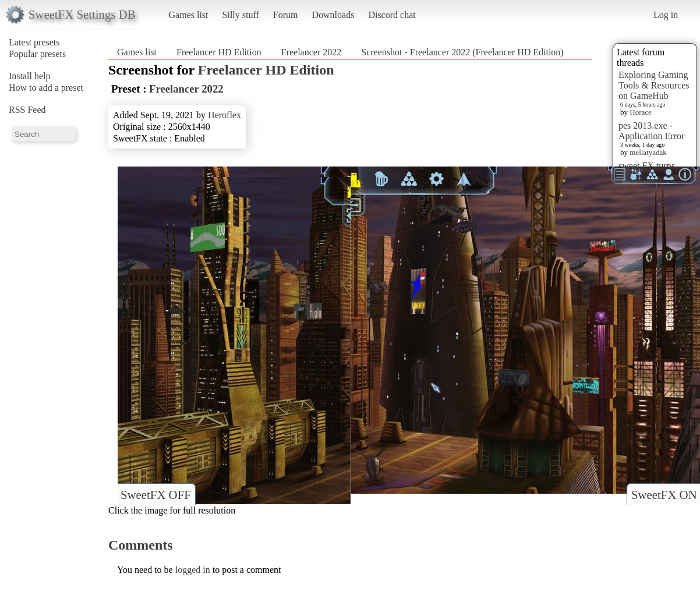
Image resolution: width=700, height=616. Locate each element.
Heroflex (225, 115)
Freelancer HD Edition (219, 52)
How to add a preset (46, 88)
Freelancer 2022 (312, 52)
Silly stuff (241, 15)
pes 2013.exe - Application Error (651, 131)
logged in (193, 570)
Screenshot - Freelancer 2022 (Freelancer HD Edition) (462, 52)
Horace (641, 112)
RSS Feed (27, 110)
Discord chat (392, 15)
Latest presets (34, 42)
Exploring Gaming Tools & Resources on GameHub (654, 85)
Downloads (333, 15)
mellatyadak (648, 152)
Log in (666, 15)
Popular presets (37, 54)
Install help (30, 76)
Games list (189, 15)
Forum (286, 15)
